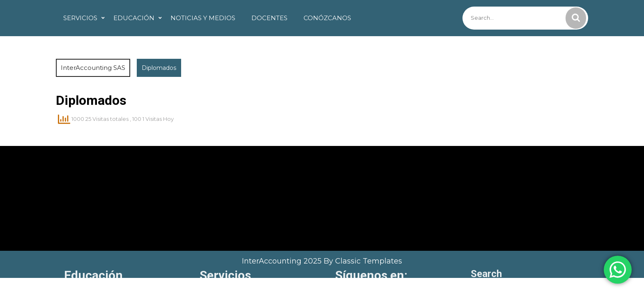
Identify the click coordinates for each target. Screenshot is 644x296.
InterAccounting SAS (93, 68)
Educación (134, 18)
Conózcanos (327, 18)
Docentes (269, 18)
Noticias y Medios (203, 18)
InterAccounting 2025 (283, 261)
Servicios (80, 18)
